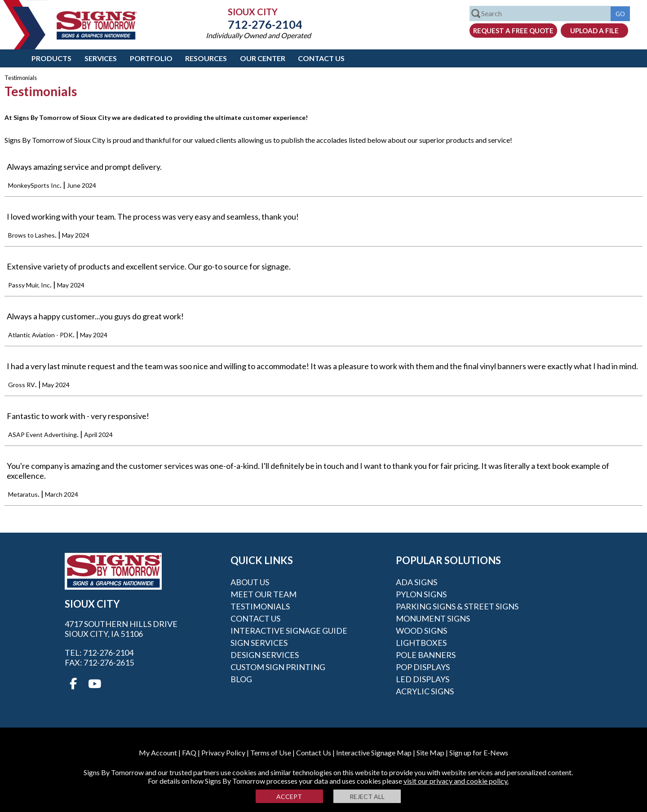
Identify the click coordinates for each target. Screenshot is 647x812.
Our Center (263, 58)
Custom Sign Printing (278, 667)
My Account (158, 752)
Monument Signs (433, 618)
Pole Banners (426, 655)
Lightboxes (421, 643)
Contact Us (321, 58)
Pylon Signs (421, 594)
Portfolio (151, 58)
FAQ (189, 752)
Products (51, 58)
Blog (241, 679)
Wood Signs (421, 631)
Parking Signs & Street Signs (457, 606)
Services (101, 58)
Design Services (265, 655)
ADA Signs (417, 582)
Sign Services (259, 643)
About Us (250, 582)
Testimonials (260, 606)
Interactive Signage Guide (289, 631)
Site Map (430, 752)
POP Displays (423, 667)
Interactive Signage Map (374, 752)
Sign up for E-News (479, 752)
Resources (206, 58)
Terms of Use (271, 752)
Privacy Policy (223, 752)
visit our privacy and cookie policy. (456, 781)
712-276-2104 (258, 24)
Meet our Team (264, 594)
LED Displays (423, 679)
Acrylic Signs (425, 691)
